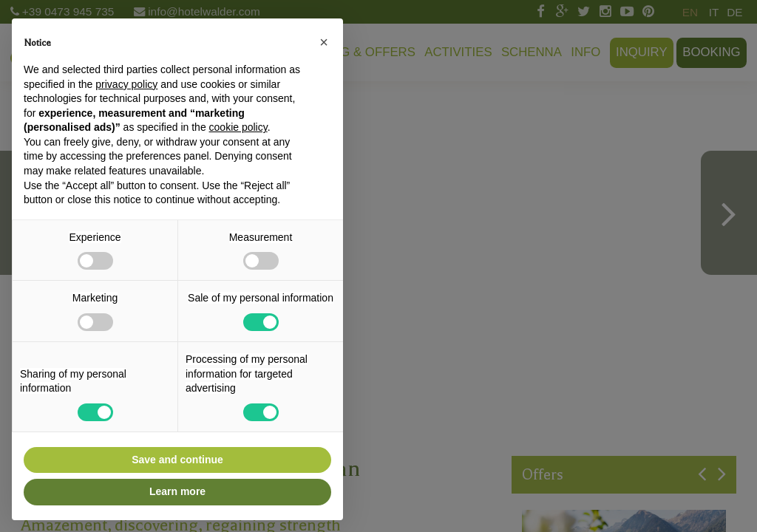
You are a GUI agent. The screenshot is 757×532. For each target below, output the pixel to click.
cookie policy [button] (238, 127)
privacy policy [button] (126, 84)
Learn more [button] (177, 491)
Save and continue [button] (177, 460)
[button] (324, 42)
